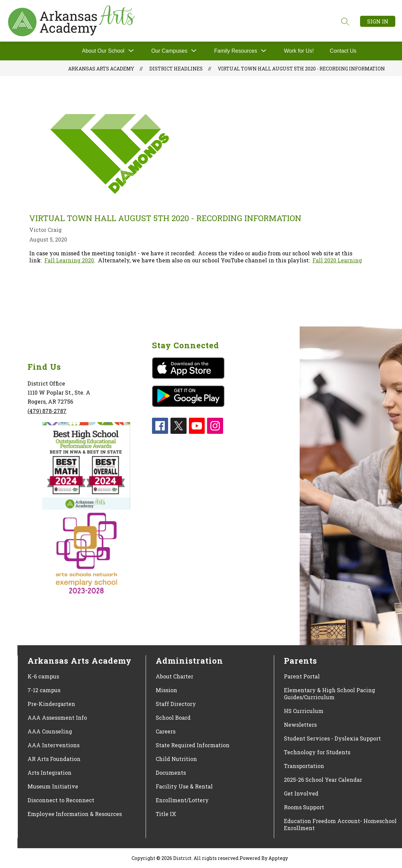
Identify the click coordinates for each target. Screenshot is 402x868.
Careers (166, 731)
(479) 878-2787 (47, 411)
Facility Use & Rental (184, 786)
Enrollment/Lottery (182, 800)
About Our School (103, 51)
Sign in (378, 21)
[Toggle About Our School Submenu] (131, 51)
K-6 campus (43, 676)
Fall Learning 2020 (69, 260)
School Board (173, 718)
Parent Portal (302, 676)
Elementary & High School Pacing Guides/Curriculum (330, 694)
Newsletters (300, 725)
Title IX (166, 814)
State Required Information (193, 745)
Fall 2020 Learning (337, 260)
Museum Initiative (53, 786)
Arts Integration (49, 773)
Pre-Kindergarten (51, 704)
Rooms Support (304, 807)
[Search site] (345, 21)
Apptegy (278, 858)
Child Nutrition (176, 759)
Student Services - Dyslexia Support (332, 738)
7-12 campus (44, 690)
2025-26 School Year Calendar (323, 780)
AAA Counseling (50, 731)
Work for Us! (299, 51)
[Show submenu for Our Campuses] (169, 51)
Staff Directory (176, 704)
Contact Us (343, 51)
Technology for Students (317, 752)
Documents (171, 773)
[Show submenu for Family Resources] (236, 51)
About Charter (174, 676)
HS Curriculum (304, 711)
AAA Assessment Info (57, 718)
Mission (166, 690)
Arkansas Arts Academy (101, 69)
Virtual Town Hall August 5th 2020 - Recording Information (301, 69)
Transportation (304, 766)
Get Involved (301, 793)
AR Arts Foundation (54, 759)
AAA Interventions (54, 745)
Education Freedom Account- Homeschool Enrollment (340, 824)
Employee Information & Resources (75, 814)
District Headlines (176, 69)
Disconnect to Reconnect (61, 800)
